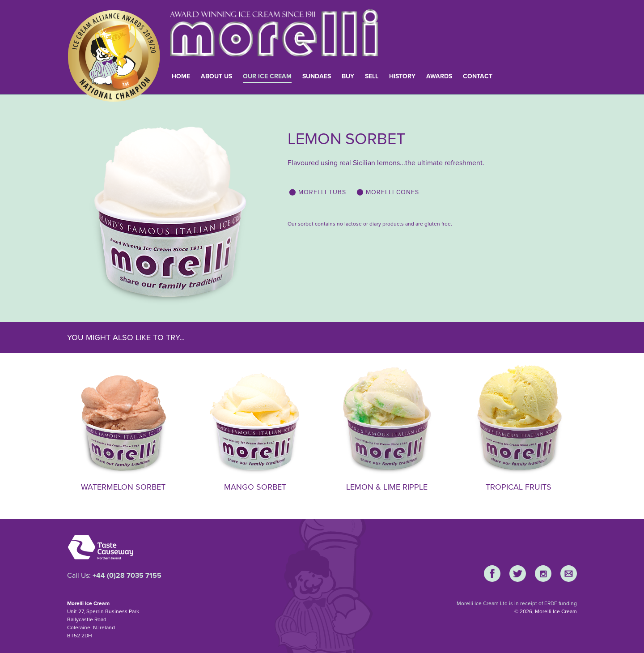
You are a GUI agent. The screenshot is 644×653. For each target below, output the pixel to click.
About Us (216, 76)
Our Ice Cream (267, 76)
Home (181, 76)
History (402, 76)
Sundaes (317, 76)
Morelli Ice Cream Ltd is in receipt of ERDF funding (517, 603)
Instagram (543, 574)
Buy (348, 76)
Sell (372, 76)
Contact (478, 76)
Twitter (518, 574)
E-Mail (569, 574)
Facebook (492, 574)
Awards (439, 76)
